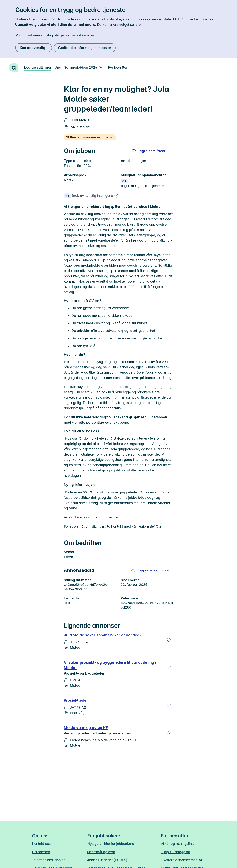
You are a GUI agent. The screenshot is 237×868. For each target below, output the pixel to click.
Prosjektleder (76, 700)
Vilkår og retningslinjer (178, 844)
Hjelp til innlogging (175, 852)
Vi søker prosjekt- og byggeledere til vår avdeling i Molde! (110, 665)
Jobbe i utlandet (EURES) (107, 860)
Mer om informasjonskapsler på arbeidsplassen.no (55, 35)
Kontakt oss (41, 844)
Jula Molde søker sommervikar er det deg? (103, 635)
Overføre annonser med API (183, 860)
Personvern (41, 852)
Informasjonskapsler (48, 860)
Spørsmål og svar (101, 852)
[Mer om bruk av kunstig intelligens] (116, 196)
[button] (150, 570)
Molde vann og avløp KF (86, 728)
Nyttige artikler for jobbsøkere (111, 844)
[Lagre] (169, 640)
